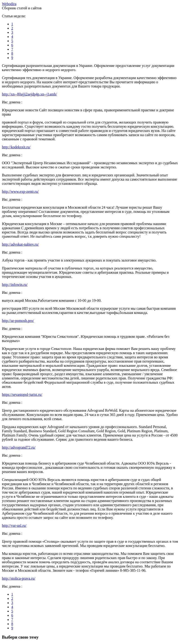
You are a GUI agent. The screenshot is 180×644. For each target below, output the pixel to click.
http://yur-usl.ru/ (14, 526)
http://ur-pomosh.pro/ (18, 321)
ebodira (9, 4)
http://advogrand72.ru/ (19, 447)
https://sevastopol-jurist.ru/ (22, 395)
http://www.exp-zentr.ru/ (20, 191)
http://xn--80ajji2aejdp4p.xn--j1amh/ (29, 94)
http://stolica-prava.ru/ (19, 578)
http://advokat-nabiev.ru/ (20, 244)
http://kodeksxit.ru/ (16, 147)
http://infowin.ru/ (15, 285)
